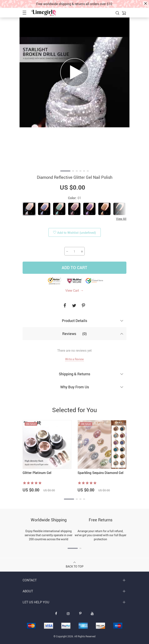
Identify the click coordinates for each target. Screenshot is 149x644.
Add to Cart (74, 268)
